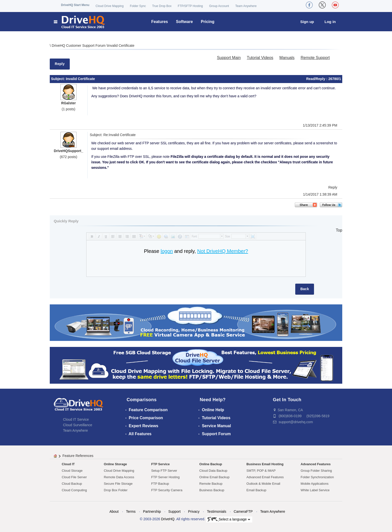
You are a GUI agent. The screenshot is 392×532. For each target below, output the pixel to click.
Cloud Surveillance (78, 425)
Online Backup (211, 464)
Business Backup (212, 490)
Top (339, 230)
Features (160, 22)
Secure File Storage (118, 484)
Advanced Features (316, 464)
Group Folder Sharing (316, 471)
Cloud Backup (72, 484)
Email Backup (256, 490)
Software (184, 22)
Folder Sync (138, 6)
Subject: (58, 79)
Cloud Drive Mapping (109, 6)
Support (174, 511)
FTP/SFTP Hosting (190, 6)
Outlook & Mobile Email (263, 484)
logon (167, 251)
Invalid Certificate (121, 46)
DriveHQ (168, 519)
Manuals (287, 58)
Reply (60, 64)
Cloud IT (68, 464)
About (114, 511)
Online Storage (115, 464)
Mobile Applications (315, 484)
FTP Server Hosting (165, 477)
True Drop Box (162, 6)
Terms (131, 511)
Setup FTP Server (164, 471)
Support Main (229, 58)
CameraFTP (243, 511)
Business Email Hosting (265, 464)
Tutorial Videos (260, 58)
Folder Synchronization (317, 477)
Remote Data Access (119, 477)
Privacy (194, 511)
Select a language (229, 519)
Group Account (219, 6)
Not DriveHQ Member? (223, 251)
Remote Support (315, 58)
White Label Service (315, 490)
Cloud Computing (74, 490)
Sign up (307, 22)
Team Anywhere (246, 6)
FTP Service (160, 464)
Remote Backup (211, 484)
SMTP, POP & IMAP (261, 471)
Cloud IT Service (76, 419)
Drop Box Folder (116, 490)
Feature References (78, 456)
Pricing (207, 22)
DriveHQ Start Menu (75, 5)
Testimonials (217, 511)
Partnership (152, 511)
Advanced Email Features (265, 477)
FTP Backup (160, 484)
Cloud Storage (72, 471)
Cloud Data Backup (213, 471)
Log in (330, 22)
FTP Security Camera (167, 490)
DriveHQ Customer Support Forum (79, 46)
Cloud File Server (74, 477)
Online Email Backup (214, 477)
